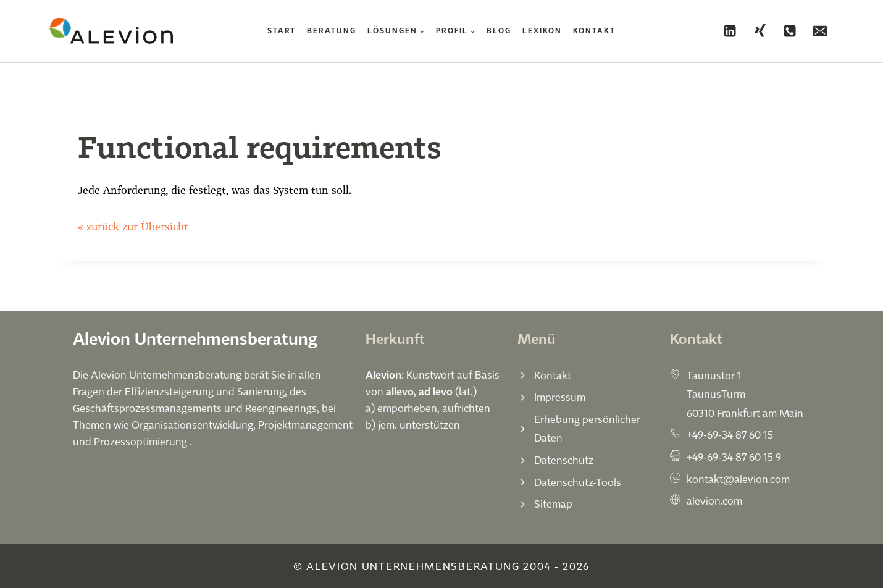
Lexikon (542, 31)
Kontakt (594, 31)
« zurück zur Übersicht (133, 226)
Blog (499, 31)
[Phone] (790, 31)
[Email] (820, 31)
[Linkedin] (730, 31)
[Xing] (760, 31)
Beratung (332, 31)
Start (282, 31)
